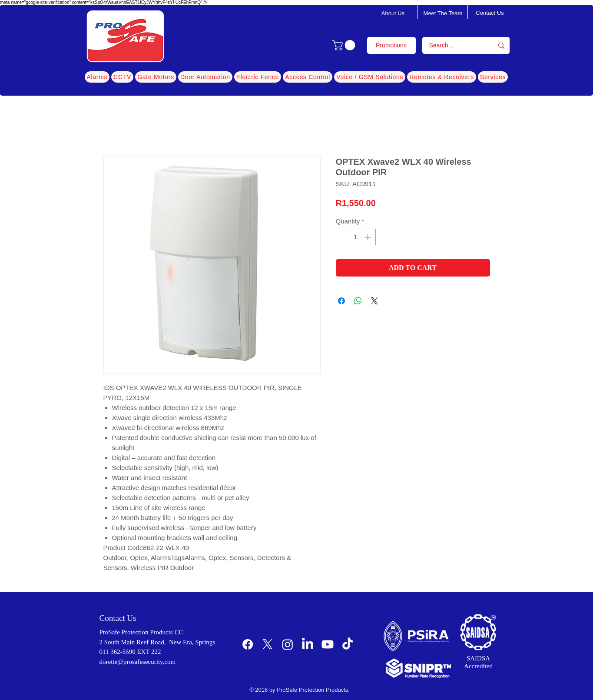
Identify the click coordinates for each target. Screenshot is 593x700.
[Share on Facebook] (341, 301)
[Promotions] (391, 45)
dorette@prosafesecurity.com (138, 662)
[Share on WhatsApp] (358, 301)
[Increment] (369, 237)
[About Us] (393, 13)
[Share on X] (374, 301)
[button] (345, 45)
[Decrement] (343, 237)
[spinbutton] (356, 237)
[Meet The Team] (443, 13)
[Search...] (452, 45)
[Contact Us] (490, 13)
